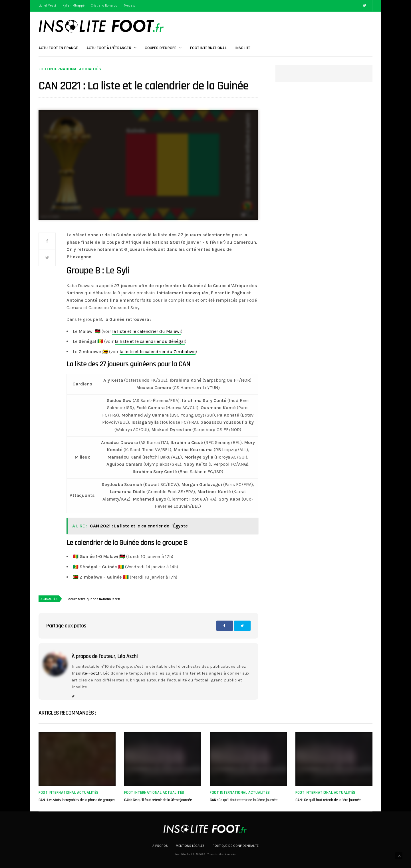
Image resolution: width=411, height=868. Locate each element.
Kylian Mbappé (73, 6)
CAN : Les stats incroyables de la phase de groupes (77, 800)
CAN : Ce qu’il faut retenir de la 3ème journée (158, 800)
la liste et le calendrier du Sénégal (150, 341)
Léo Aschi (127, 656)
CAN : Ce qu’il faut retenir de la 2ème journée (244, 800)
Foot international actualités (70, 69)
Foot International (208, 48)
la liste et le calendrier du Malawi (147, 331)
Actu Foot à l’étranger (109, 48)
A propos (160, 846)
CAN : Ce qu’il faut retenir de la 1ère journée (328, 800)
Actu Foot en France (58, 48)
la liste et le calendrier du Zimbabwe (158, 352)
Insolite (243, 48)
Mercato (130, 6)
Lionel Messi (47, 6)
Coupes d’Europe (161, 48)
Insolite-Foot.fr (86, 673)
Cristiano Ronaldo (104, 6)
